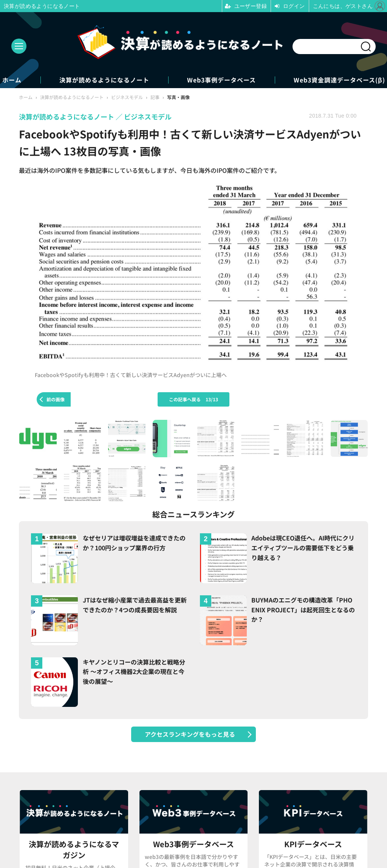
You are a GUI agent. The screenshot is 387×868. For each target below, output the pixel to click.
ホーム (12, 80)
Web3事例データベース (221, 80)
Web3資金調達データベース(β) (339, 80)
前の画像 (56, 399)
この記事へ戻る (193, 399)
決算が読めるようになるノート (104, 80)
